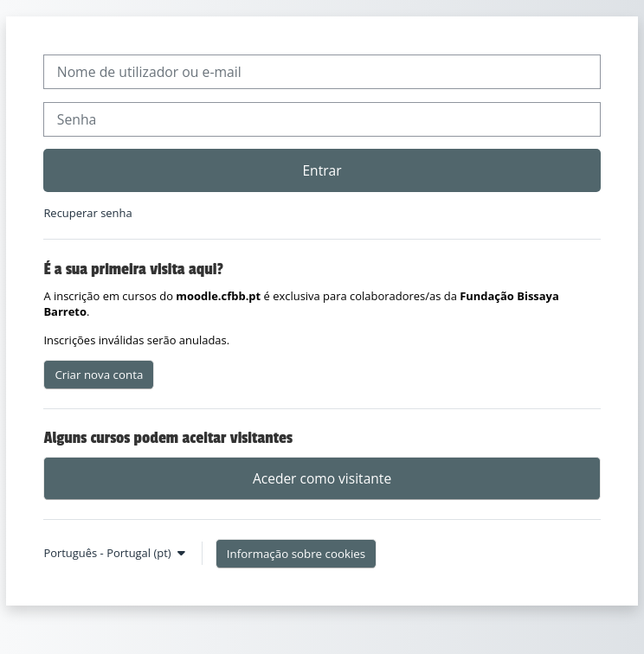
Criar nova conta (99, 375)
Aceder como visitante (322, 478)
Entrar (322, 170)
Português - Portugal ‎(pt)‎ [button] (109, 553)
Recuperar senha (87, 213)
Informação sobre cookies (296, 554)
